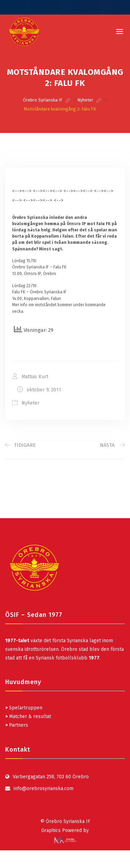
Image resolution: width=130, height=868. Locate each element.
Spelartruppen (25, 708)
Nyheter (31, 403)
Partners (17, 725)
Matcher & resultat (28, 716)
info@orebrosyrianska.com (44, 789)
